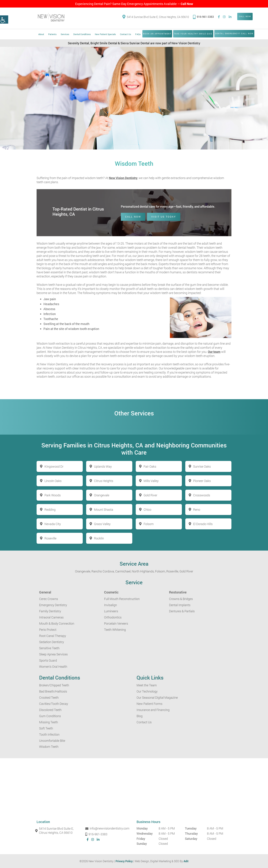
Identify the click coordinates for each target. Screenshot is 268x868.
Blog (140, 716)
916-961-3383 (203, 17)
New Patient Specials (105, 34)
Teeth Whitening (115, 630)
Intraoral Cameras (51, 617)
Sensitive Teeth (49, 648)
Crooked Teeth (49, 697)
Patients (52, 34)
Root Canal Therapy (53, 636)
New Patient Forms (149, 704)
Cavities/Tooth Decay (54, 704)
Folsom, (160, 571)
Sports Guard (48, 660)
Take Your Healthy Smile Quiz (193, 34)
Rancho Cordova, (103, 571)
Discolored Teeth (50, 710)
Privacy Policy (124, 861)
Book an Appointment (157, 34)
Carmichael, (123, 571)
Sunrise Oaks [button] (202, 466)
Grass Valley (102, 524)
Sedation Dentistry (52, 642)
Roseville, (173, 571)
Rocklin (99, 538)
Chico (147, 510)
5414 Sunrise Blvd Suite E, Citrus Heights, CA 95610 (156, 17)
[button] (4, 19)
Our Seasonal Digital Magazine (157, 697)
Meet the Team (147, 685)
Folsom (149, 524)
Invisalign (110, 605)
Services (65, 34)
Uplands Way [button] (103, 466)
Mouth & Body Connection (57, 623)
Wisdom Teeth (49, 747)
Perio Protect (48, 630)
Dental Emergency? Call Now (234, 33)
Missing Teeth (49, 722)
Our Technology (147, 691)
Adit (186, 861)
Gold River (186, 571)
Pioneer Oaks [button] (202, 481)
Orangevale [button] (102, 495)
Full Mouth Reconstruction (122, 599)
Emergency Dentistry (53, 605)
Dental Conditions (82, 34)
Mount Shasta (104, 510)
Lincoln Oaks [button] (53, 481)
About (41, 34)
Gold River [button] (150, 495)
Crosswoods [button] (202, 495)
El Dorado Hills (203, 524)
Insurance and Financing (153, 710)
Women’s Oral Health (53, 667)
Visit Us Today (164, 217)
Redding (50, 510)
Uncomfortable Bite (52, 741)
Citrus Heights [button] (104, 481)
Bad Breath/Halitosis (53, 691)
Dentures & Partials (182, 611)
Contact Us (126, 34)
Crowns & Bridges (181, 599)
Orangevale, (83, 571)
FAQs (138, 34)
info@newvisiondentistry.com (108, 829)
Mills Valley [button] (151, 481)
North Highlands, (143, 571)
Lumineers (111, 611)
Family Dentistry (50, 611)
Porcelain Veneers (116, 623)
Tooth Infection (49, 734)
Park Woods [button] (53, 495)
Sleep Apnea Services (53, 654)
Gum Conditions (50, 716)
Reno (197, 510)
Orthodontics (113, 617)
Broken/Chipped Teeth (54, 685)
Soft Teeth (46, 728)
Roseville (50, 538)
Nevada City (53, 524)
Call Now (187, 4)
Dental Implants (180, 605)
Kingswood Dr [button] (54, 466)
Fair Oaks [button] (150, 466)
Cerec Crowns (49, 599)
